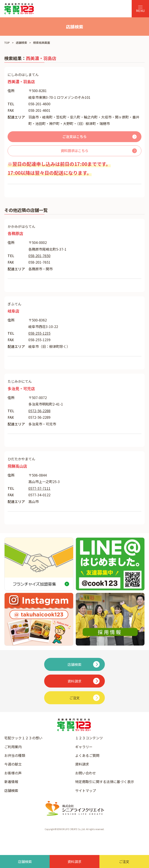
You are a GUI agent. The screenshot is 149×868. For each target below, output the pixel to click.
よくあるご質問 (87, 755)
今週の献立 (13, 764)
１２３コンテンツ (89, 738)
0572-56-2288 (39, 411)
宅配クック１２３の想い (23, 738)
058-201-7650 (39, 256)
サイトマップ (86, 790)
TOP (7, 43)
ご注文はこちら (74, 136)
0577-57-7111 (39, 488)
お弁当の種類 (15, 755)
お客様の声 (13, 773)
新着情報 (11, 782)
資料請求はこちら (74, 151)
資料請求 (82, 764)
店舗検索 (21, 43)
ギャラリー (84, 747)
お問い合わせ (86, 773)
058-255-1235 (39, 333)
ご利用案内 (13, 747)
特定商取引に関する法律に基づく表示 (105, 782)
